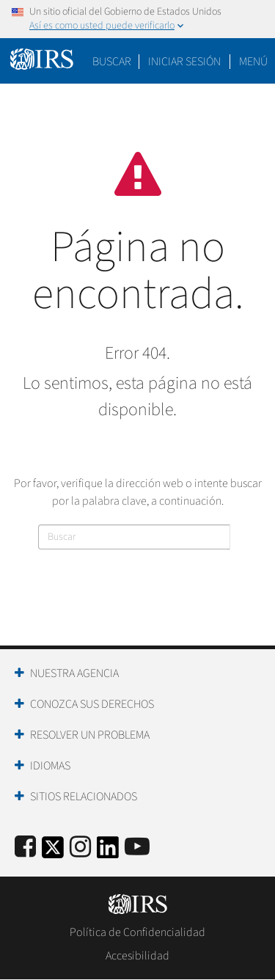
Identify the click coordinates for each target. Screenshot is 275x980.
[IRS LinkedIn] (108, 852)
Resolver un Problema (90, 735)
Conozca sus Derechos (92, 704)
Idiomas (50, 766)
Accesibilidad (137, 956)
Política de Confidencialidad (137, 932)
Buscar (112, 62)
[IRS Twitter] (53, 852)
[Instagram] (80, 848)
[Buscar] (135, 537)
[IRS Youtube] (137, 848)
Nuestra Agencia (74, 673)
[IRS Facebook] (25, 848)
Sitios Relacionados (84, 797)
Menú (253, 62)
